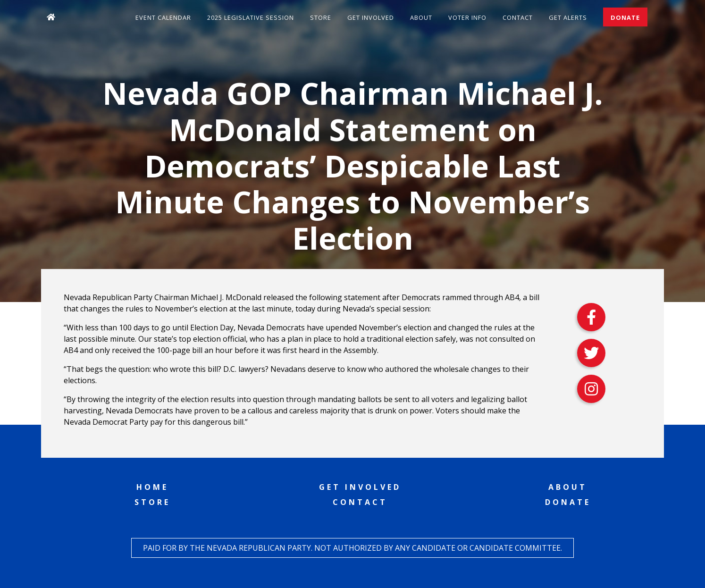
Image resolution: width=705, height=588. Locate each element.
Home (152, 487)
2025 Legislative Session (251, 17)
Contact (518, 17)
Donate (625, 17)
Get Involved (371, 17)
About (421, 17)
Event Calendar (163, 17)
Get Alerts (568, 17)
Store (321, 17)
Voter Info (467, 17)
